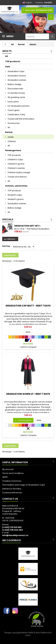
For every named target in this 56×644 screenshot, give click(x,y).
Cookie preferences (12, 493)
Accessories (13, 123)
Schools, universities (16, 186)
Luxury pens (13, 102)
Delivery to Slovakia (12, 489)
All (7, 56)
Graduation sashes (17, 80)
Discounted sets (15, 89)
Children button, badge (19, 172)
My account (8, 469)
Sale (8, 67)
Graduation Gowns (17, 76)
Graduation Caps (16, 71)
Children (11, 141)
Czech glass (13, 110)
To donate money (16, 93)
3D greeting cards (16, 97)
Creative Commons (12, 481)
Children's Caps (15, 159)
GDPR (5, 477)
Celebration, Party (16, 115)
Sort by (6, 246)
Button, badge (14, 84)
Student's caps (15, 195)
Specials (8, 219)
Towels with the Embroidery (21, 119)
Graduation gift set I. (27, 226)
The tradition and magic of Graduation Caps (24, 485)
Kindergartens (13, 150)
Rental (9, 132)
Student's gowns (15, 199)
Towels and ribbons (17, 177)
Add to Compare (29, 347)
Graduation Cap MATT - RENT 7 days (28, 306)
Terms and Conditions (13, 473)
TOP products (13, 61)
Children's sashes (16, 168)
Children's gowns (16, 164)
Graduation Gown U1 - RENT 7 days (28, 394)
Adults (10, 137)
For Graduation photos (18, 106)
